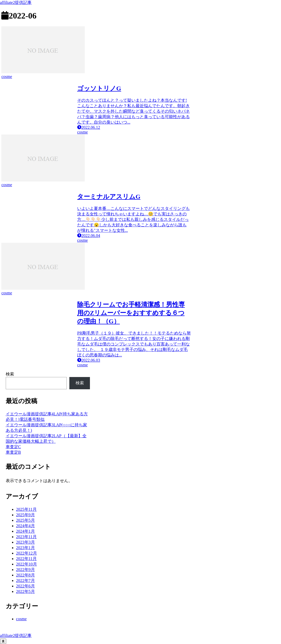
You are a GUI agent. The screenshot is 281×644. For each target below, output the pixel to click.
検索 (10, 374)
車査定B (13, 452)
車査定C (13, 447)
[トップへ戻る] (3, 641)
